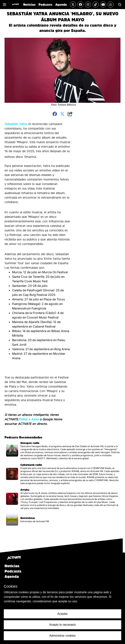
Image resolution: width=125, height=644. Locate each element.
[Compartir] (70, 114)
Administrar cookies (62, 636)
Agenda (12, 576)
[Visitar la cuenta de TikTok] (96, 5)
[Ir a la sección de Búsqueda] (120, 5)
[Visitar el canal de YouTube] (103, 5)
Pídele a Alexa (29, 419)
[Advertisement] (88, 178)
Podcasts (13, 571)
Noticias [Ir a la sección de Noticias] (29, 5)
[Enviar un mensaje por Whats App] (111, 5)
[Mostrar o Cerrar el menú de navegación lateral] (5, 5)
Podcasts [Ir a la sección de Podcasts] (45, 5)
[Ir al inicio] (15, 5)
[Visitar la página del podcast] (62, 451)
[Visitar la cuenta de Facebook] (80, 5)
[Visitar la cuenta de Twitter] (73, 5)
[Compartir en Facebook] (55, 114)
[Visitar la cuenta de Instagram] (88, 5)
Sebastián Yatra (16, 124)
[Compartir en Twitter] (62, 114)
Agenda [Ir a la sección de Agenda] (61, 5)
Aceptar (62, 614)
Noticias (12, 566)
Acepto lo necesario (63, 625)
